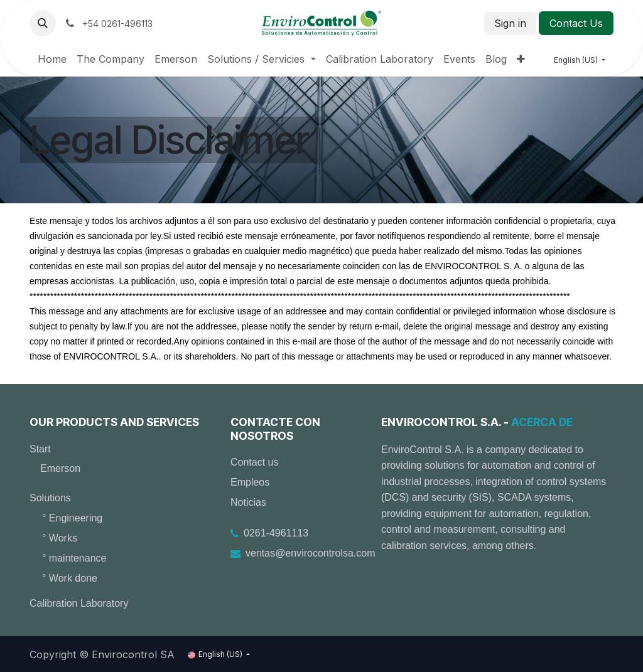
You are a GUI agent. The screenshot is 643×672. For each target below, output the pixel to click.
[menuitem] (52, 59)
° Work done (70, 578)
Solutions (50, 498)
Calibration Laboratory (79, 603)
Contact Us (576, 23)
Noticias (248, 502)
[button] (43, 23)
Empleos (250, 482)
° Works (60, 538)
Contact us (254, 462)
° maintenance (74, 558)
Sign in (510, 23)
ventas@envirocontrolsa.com (311, 553)
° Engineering (72, 518)
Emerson (60, 468)
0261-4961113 (276, 533)
